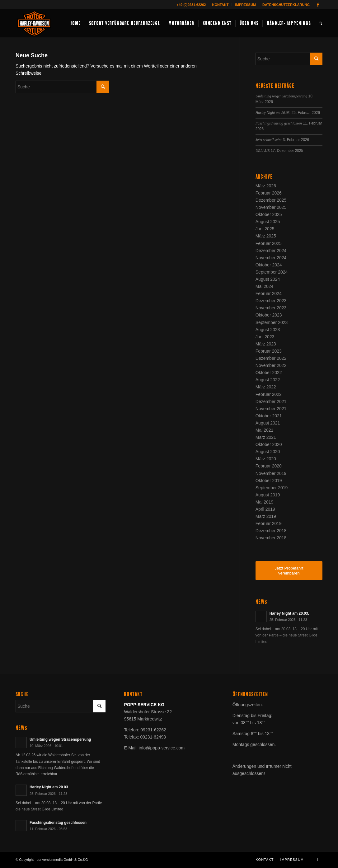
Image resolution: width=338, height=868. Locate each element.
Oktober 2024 (269, 265)
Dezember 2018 (271, 531)
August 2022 (268, 380)
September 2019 (272, 488)
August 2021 (268, 423)
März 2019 (266, 516)
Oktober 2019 (269, 481)
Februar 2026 (269, 193)
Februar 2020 (269, 466)
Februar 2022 (269, 394)
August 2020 (268, 452)
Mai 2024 (265, 286)
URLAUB (263, 151)
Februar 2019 (269, 523)
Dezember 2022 (271, 358)
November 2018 (271, 538)
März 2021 (266, 437)
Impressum (245, 5)
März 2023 (266, 344)
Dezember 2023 (271, 301)
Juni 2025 (265, 229)
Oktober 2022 (269, 373)
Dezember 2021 (271, 401)
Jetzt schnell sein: (269, 140)
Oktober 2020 (269, 444)
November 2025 (271, 207)
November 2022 (271, 365)
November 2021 (271, 409)
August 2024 (268, 279)
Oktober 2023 (269, 315)
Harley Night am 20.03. (273, 113)
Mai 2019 (265, 502)
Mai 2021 (265, 430)
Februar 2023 (269, 351)
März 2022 (266, 387)
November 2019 (271, 473)
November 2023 (271, 308)
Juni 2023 (265, 337)
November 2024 (271, 258)
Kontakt (220, 5)
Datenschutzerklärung (286, 5)
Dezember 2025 (271, 200)
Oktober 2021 (269, 416)
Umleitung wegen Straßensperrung (281, 96)
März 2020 (266, 459)
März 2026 (266, 186)
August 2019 (268, 495)
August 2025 (268, 222)
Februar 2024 (269, 293)
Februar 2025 (269, 243)
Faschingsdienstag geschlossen (279, 123)
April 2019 (265, 509)
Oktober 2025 (269, 214)
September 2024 (272, 272)
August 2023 (268, 330)
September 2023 (272, 322)
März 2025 (266, 236)
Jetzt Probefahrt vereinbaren (289, 571)
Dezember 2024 (271, 251)
